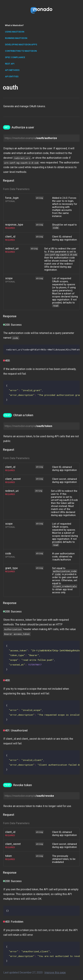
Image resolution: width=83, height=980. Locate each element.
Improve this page (55, 973)
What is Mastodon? (14, 25)
